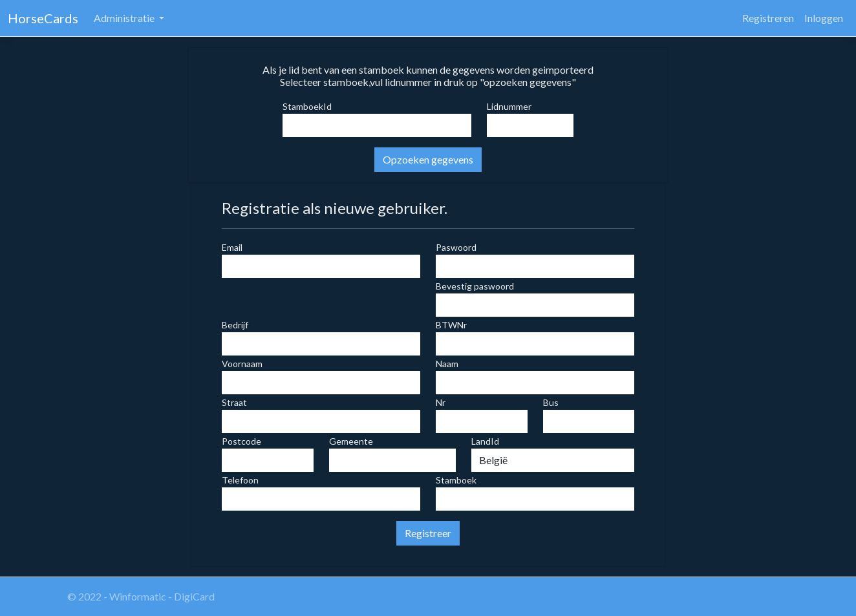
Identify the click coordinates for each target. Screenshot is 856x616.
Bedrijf (235, 325)
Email (232, 247)
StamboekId (307, 106)
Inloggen (824, 18)
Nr (441, 402)
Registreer (428, 533)
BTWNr (451, 325)
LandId (485, 441)
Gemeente (351, 441)
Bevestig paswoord (475, 286)
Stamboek (456, 480)
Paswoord (456, 247)
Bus (551, 402)
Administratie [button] (125, 18)
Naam (447, 364)
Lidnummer (509, 106)
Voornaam (242, 364)
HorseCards (43, 18)
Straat (234, 402)
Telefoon (240, 480)
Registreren (768, 18)
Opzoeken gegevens (428, 159)
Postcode (241, 441)
